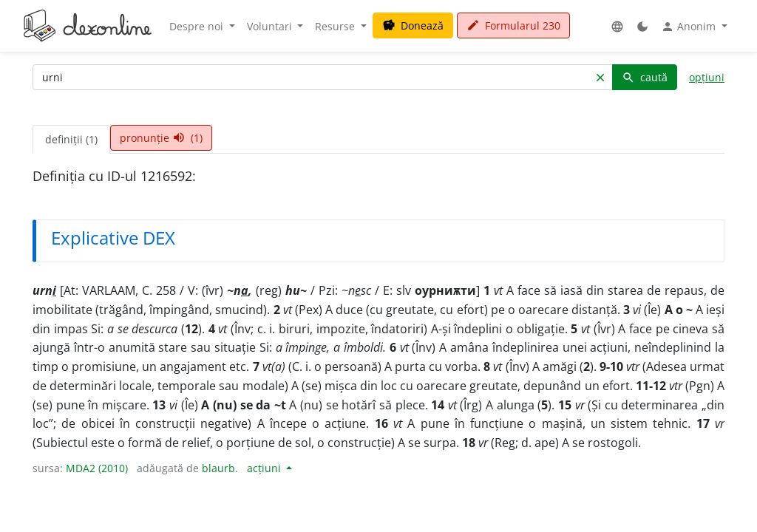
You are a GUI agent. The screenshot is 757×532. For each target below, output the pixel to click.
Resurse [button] (336, 26)
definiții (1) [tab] (71, 139)
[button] (617, 26)
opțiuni (707, 77)
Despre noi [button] (198, 26)
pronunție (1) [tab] (161, 138)
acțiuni (265, 468)
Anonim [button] (690, 27)
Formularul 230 (513, 25)
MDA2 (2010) (97, 468)
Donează (413, 25)
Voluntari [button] (271, 26)
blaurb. (220, 468)
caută (645, 77)
